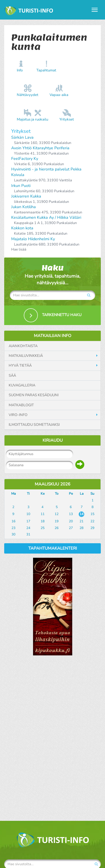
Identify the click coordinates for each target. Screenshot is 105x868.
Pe (71, 494)
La (82, 494)
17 (28, 521)
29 (92, 528)
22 (92, 521)
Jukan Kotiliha (24, 207)
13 (71, 514)
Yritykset (67, 119)
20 (71, 521)
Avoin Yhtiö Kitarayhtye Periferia (40, 148)
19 (57, 521)
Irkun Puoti (21, 186)
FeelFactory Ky (25, 159)
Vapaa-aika (59, 95)
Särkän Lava (22, 137)
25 (43, 528)
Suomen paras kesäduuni (34, 395)
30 (13, 534)
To (57, 494)
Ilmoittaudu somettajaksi (34, 425)
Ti (28, 494)
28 (81, 528)
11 (43, 514)
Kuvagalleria (22, 385)
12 (57, 514)
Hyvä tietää (20, 366)
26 (57, 528)
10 (28, 514)
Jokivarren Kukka (26, 196)
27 (71, 528)
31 (28, 534)
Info (20, 70)
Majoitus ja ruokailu (32, 119)
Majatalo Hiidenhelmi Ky (33, 239)
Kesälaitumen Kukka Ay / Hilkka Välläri (46, 217)
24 (28, 528)
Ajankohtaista (23, 346)
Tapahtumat (46, 70)
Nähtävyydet (28, 95)
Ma (13, 494)
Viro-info (18, 415)
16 (13, 521)
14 (81, 514)
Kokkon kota (22, 228)
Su (92, 494)
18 (43, 521)
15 (92, 514)
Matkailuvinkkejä (26, 356)
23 (13, 528)
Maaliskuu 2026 (53, 484)
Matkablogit (21, 405)
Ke (43, 494)
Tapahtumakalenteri (53, 548)
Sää (12, 376)
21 (81, 521)
